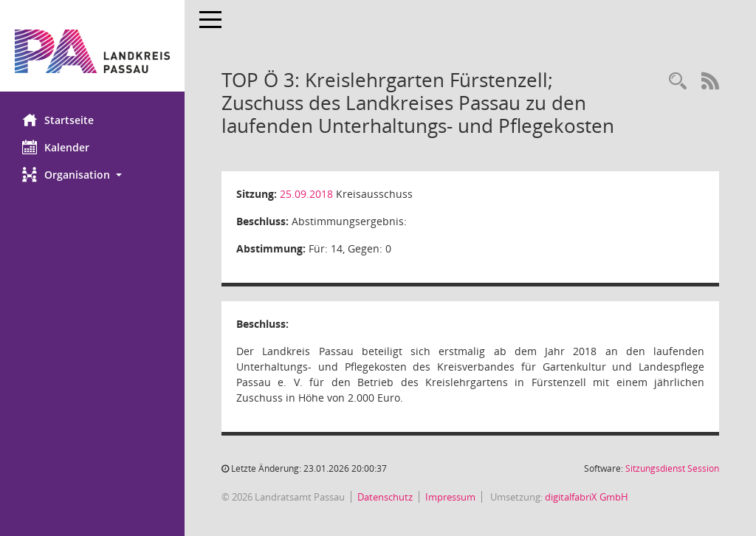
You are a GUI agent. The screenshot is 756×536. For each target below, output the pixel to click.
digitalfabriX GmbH (587, 497)
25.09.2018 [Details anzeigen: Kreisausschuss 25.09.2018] (306, 194)
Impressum (450, 497)
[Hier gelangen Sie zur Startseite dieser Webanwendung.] (92, 51)
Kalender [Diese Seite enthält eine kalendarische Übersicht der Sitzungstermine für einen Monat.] (56, 147)
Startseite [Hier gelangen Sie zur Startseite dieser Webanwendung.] (58, 120)
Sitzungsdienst (672, 468)
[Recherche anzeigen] (678, 82)
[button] (92, 175)
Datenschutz (385, 497)
